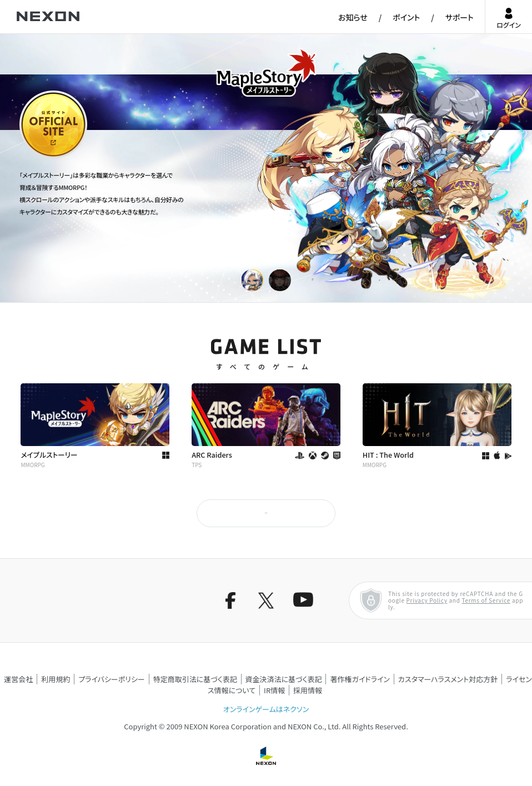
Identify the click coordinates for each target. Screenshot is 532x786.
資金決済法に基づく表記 (284, 679)
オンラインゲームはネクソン (266, 709)
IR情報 (274, 690)
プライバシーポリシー (112, 679)
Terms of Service (486, 600)
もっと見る (266, 513)
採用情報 (308, 690)
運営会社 (18, 679)
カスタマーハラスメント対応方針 (448, 679)
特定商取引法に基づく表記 (195, 679)
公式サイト (40, 157)
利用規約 (56, 679)
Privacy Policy (427, 600)
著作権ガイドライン (360, 679)
